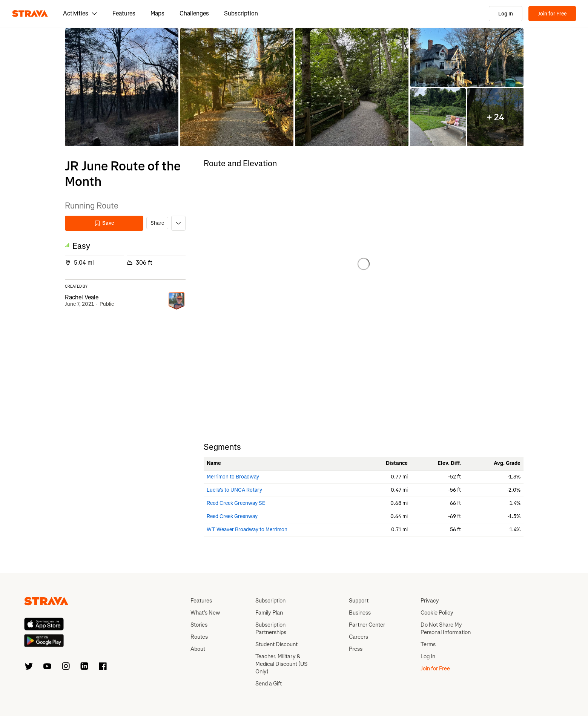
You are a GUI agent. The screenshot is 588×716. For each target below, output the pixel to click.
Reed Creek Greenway (232, 516)
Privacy (430, 601)
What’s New (205, 613)
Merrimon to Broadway (233, 477)
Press (356, 649)
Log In (506, 14)
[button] (122, 87)
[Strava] (30, 14)
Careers (358, 637)
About (198, 649)
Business (360, 613)
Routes (199, 637)
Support (359, 601)
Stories (199, 625)
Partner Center (367, 625)
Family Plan (269, 613)
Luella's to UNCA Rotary (234, 490)
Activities (80, 13)
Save (104, 223)
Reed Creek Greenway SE (236, 503)
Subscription (241, 13)
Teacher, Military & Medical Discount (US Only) (281, 664)
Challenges (194, 13)
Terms (428, 644)
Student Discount (276, 644)
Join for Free (552, 14)
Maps (157, 13)
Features (124, 13)
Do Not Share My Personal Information (446, 629)
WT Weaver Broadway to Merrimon (247, 530)
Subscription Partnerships (271, 629)
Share (157, 223)
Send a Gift (269, 684)
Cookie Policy (437, 613)
